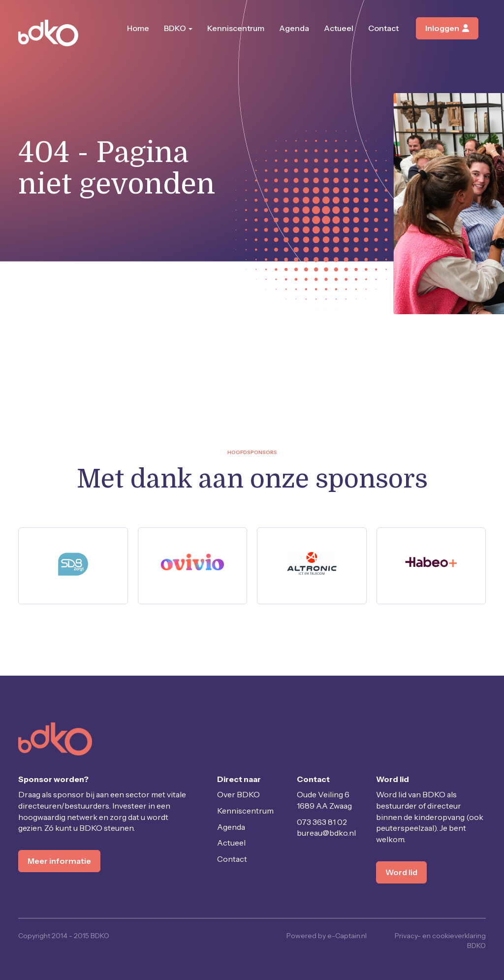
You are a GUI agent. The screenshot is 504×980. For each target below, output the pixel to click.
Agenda (294, 28)
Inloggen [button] (447, 28)
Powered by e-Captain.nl (327, 936)
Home (138, 28)
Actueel (339, 28)
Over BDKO (238, 794)
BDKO (178, 28)
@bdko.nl (326, 833)
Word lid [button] (401, 872)
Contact (383, 28)
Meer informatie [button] (59, 861)
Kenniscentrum (236, 28)
